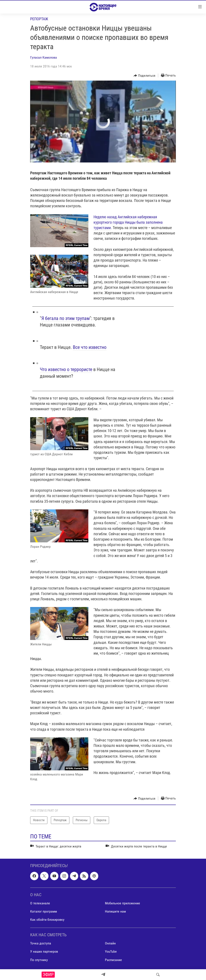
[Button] (144, 76)
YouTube (111, 951)
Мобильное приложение (123, 903)
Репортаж (39, 19)
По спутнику (39, 960)
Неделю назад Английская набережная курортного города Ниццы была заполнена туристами (128, 222)
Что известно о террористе (66, 369)
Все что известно (90, 347)
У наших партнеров (44, 951)
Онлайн (110, 943)
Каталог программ (44, 911)
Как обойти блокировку (47, 920)
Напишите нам (115, 911)
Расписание (113, 960)
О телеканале (40, 903)
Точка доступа (41, 943)
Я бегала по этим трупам (66, 318)
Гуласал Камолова (44, 57)
